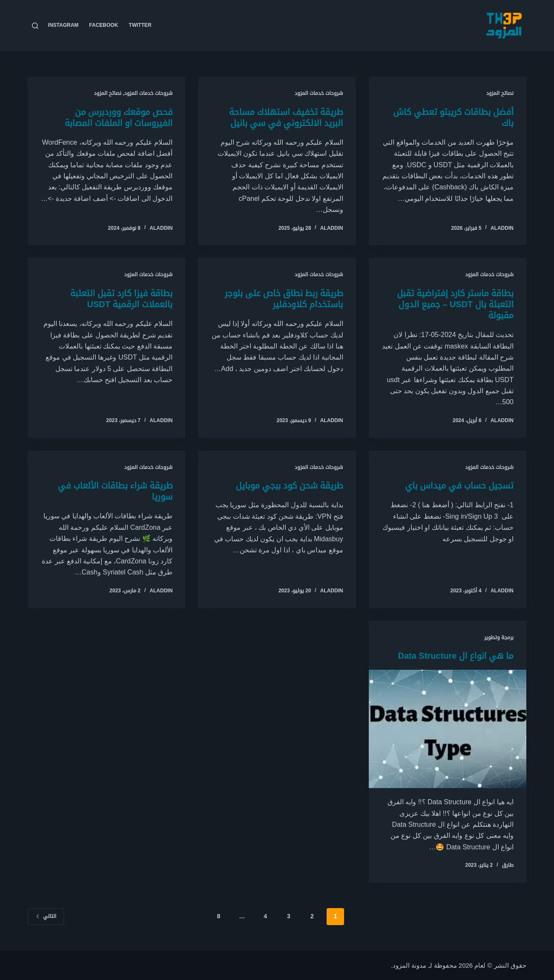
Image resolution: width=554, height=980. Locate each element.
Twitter (140, 25)
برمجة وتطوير (499, 637)
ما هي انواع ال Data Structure (456, 656)
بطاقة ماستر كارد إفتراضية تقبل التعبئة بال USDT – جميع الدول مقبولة (455, 304)
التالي (46, 916)
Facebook (103, 25)
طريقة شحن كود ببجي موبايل (290, 486)
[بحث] (35, 26)
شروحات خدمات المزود (319, 93)
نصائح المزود (500, 93)
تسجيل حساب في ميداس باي (459, 486)
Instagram (63, 25)
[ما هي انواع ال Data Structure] (448, 729)
